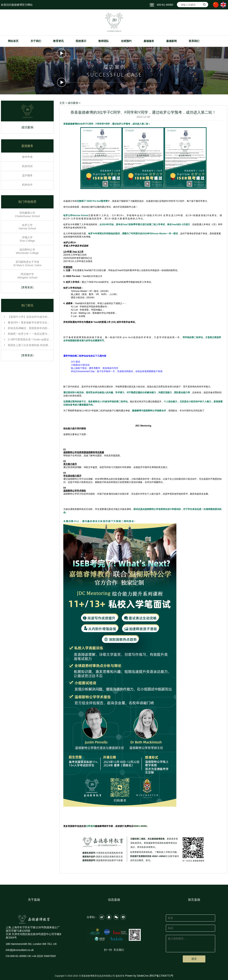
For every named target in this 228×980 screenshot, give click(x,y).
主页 (62, 103)
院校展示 (81, 41)
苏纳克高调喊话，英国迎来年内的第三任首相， (30, 328)
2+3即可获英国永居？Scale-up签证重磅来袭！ (30, 339)
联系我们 (194, 41)
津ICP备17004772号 (161, 976)
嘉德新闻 (171, 41)
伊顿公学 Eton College (27, 239)
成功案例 (27, 128)
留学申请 (27, 157)
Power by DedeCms (137, 976)
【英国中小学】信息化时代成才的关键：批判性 (30, 317)
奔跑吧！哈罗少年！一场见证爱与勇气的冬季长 (30, 334)
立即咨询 (90, 826)
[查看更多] (27, 287)
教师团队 (104, 41)
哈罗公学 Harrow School (27, 227)
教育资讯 (58, 41)
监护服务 (27, 175)
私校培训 (27, 166)
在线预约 (126, 41)
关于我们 (36, 41)
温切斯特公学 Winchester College (27, 251)
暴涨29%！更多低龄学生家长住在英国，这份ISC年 (30, 322)
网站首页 (13, 41)
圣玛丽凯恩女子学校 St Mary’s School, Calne (27, 264)
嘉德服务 (149, 41)
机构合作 (27, 185)
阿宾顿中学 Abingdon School (27, 276)
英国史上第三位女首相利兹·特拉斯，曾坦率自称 (30, 345)
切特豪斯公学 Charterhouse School (27, 214)
